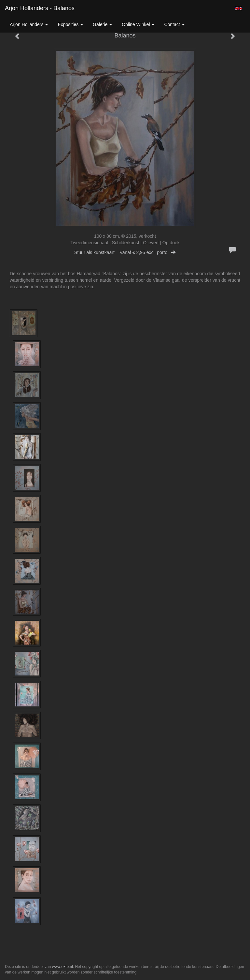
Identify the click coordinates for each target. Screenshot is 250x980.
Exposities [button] (70, 24)
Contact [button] (174, 24)
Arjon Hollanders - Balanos (40, 8)
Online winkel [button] (138, 24)
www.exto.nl (62, 967)
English (238, 8)
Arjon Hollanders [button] (29, 24)
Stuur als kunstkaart (125, 252)
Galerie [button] (102, 24)
